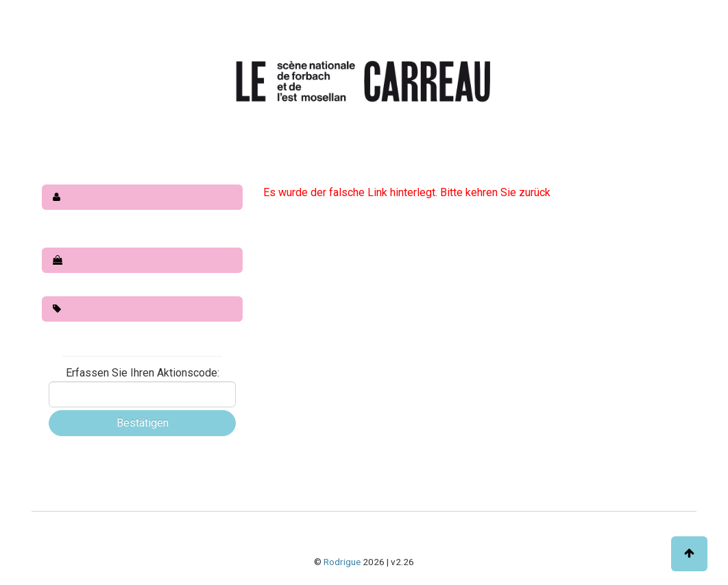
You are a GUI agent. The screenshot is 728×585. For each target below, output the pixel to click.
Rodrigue (342, 562)
